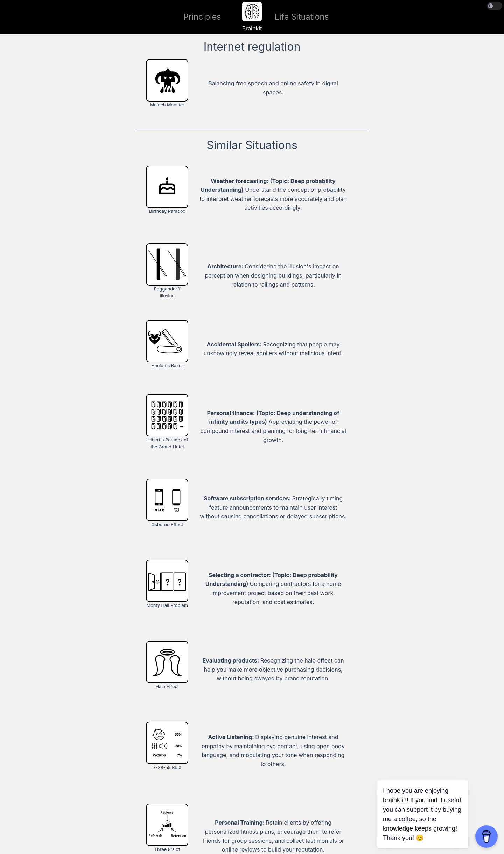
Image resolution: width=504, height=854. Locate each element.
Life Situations (302, 17)
